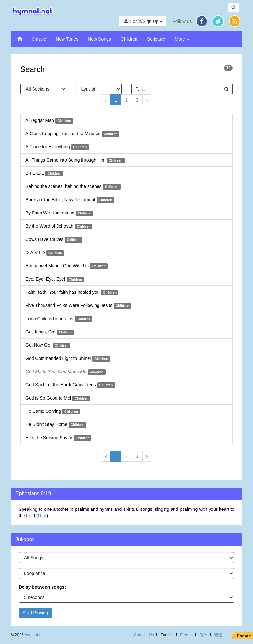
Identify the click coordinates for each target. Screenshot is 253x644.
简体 (203, 635)
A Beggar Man (49, 121)
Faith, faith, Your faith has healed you (72, 292)
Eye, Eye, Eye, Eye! (55, 279)
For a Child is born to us (59, 319)
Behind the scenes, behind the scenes (73, 187)
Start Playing (35, 613)
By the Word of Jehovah (59, 226)
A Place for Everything (57, 147)
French (186, 635)
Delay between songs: (42, 587)
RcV (42, 516)
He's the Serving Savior (58, 438)
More (182, 39)
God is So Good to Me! (58, 398)
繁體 (218, 635)
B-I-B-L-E (44, 173)
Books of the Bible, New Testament (70, 200)
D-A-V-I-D (45, 253)
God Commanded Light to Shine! (68, 359)
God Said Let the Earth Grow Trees (70, 385)
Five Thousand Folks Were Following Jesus (78, 306)
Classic (39, 39)
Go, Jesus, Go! (50, 332)
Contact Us (144, 635)
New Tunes (67, 39)
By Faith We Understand (59, 213)
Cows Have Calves (54, 240)
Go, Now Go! (48, 345)
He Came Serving (53, 411)
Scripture (156, 39)
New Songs (99, 39)
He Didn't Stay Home (56, 425)
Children (129, 39)
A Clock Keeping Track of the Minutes (72, 134)
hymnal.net (35, 635)
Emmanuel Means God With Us (66, 266)
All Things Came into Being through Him (75, 160)
